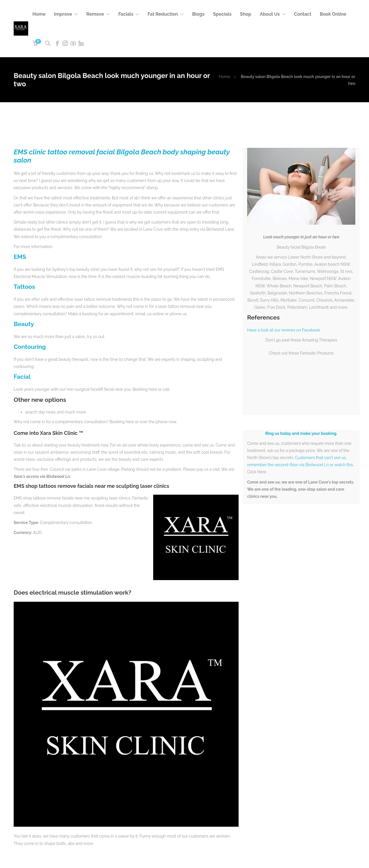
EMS (20, 257)
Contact (303, 14)
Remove (95, 14)
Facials (126, 14)
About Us (270, 14)
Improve (63, 14)
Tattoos (24, 287)
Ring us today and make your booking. (301, 433)
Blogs (198, 14)
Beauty (24, 324)
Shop (246, 14)
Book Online (333, 14)
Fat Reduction (163, 14)
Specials (222, 14)
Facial (22, 377)
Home (39, 14)
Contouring (30, 347)
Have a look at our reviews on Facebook (284, 330)
